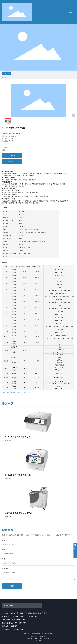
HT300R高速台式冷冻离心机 (18, 437)
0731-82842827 (31, 616)
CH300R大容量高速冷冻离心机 (19, 513)
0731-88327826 (8, 620)
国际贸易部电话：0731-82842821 (14, 623)
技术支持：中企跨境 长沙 (39, 636)
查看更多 (8, 440)
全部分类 (6, 73)
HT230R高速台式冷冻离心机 (18, 475)
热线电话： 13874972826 (11, 626)
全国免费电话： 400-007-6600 (13, 629)
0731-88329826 (20, 620)
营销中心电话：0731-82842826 (13, 616)
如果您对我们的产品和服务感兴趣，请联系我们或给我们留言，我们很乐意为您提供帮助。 (38, 535)
